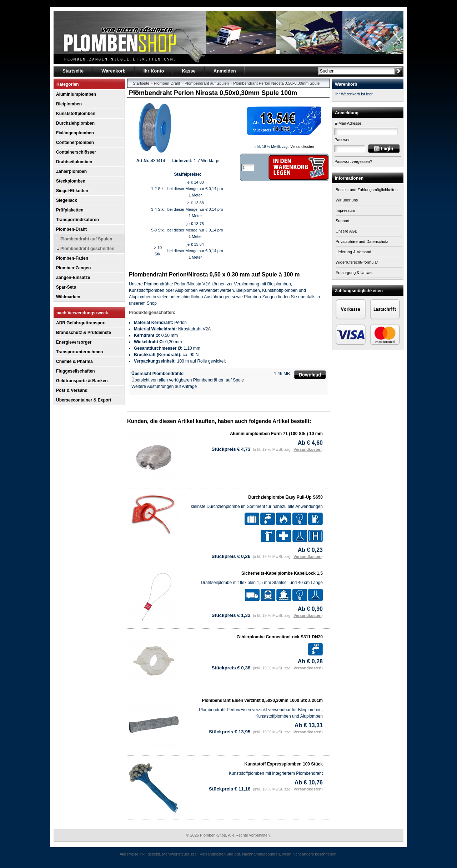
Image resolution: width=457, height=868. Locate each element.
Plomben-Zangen (73, 268)
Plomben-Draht (71, 229)
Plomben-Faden (72, 258)
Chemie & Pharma (74, 361)
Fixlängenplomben (75, 133)
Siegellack (67, 200)
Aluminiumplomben (76, 94)
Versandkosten (302, 147)
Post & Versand (72, 390)
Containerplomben (75, 143)
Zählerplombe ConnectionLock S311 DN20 (280, 637)
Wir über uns (347, 200)
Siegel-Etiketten (72, 191)
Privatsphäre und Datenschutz (362, 241)
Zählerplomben (71, 171)
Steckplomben (71, 181)
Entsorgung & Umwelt (355, 273)
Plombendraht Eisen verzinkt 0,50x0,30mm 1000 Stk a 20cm (262, 700)
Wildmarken (68, 297)
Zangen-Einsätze (73, 278)
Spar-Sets (66, 287)
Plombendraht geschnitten (87, 249)
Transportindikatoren (77, 220)
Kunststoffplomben (76, 114)
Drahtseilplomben (74, 162)
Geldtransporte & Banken (82, 381)
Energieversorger (74, 342)
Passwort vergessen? (353, 161)
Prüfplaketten (70, 210)
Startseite (141, 83)
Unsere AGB (346, 231)
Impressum (345, 210)
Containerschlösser (76, 152)
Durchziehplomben (75, 123)
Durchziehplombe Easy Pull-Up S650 (285, 497)
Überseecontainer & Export (84, 400)
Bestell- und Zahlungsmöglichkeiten (367, 190)
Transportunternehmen (79, 352)
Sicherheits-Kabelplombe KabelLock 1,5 (282, 573)
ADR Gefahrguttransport (81, 323)
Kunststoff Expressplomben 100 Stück (284, 764)
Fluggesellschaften (76, 371)
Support (343, 221)
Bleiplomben (69, 104)
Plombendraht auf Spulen (86, 239)
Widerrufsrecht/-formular (357, 262)
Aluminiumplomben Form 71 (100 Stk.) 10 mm (276, 434)
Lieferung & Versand (353, 252)
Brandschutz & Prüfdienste (84, 333)
